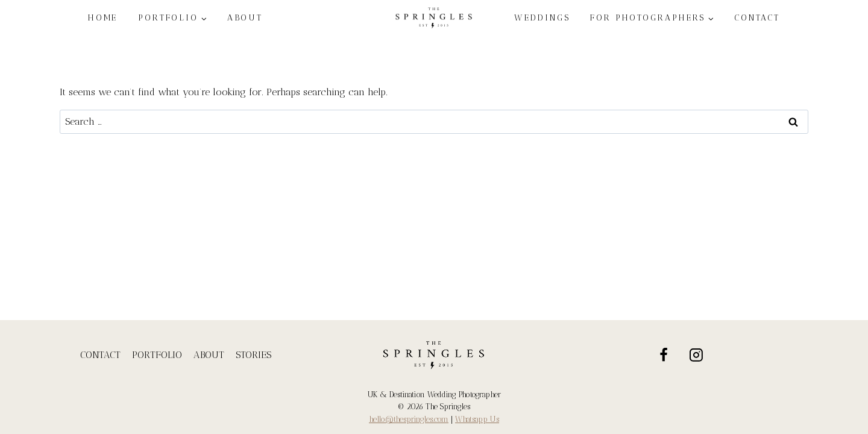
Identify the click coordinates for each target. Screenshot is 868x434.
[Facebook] (664, 355)
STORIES (253, 355)
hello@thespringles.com (409, 419)
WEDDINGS (542, 18)
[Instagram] (697, 355)
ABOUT (245, 18)
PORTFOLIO (157, 355)
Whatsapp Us (477, 419)
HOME (103, 18)
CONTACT (757, 18)
